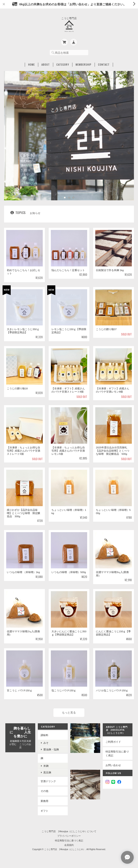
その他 (44, 791)
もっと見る (69, 713)
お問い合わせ (113, 765)
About (46, 65)
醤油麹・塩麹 (51, 749)
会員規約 (69, 845)
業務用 (44, 801)
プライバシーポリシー (69, 836)
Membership (84, 65)
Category (63, 65)
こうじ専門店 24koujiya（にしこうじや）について (69, 831)
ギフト (44, 811)
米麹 (46, 766)
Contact (104, 65)
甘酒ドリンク (48, 781)
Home (32, 65)
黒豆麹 (47, 772)
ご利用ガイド (113, 742)
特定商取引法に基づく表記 (117, 753)
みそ (46, 743)
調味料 (44, 735)
